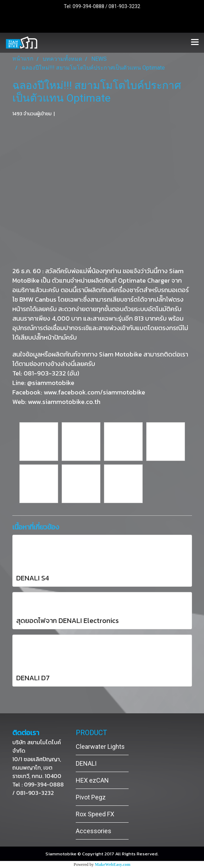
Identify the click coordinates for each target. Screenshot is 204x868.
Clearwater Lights (100, 747)
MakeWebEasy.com (113, 864)
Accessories (94, 831)
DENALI (86, 763)
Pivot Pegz (91, 797)
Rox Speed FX (95, 814)
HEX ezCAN (92, 780)
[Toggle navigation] (195, 43)
